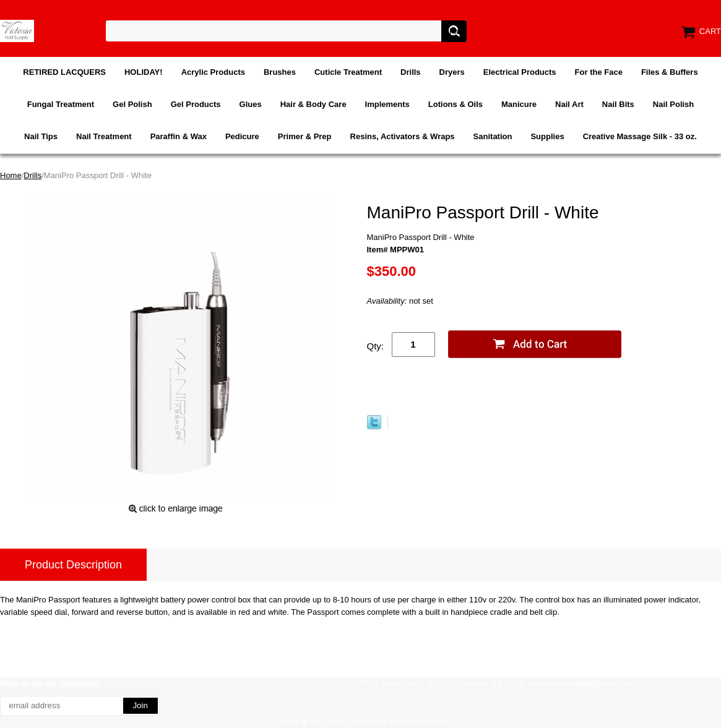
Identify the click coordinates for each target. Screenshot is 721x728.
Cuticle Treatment (348, 72)
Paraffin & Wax (179, 136)
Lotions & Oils (455, 104)
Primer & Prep (305, 136)
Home (11, 175)
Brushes (280, 72)
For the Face (599, 72)
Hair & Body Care (313, 104)
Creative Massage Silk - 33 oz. (640, 136)
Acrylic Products (213, 72)
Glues (251, 104)
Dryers (452, 72)
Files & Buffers (670, 72)
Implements (387, 104)
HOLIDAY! (144, 72)
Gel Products (196, 104)
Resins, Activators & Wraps (403, 136)
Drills (411, 72)
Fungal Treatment (61, 104)
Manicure (519, 104)
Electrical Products (520, 72)
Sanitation (493, 136)
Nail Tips (41, 136)
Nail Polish (673, 104)
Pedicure (242, 136)
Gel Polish (132, 104)
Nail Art (569, 104)
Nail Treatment (104, 136)
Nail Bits (618, 104)
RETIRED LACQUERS (64, 72)
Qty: (376, 346)
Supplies (547, 136)
